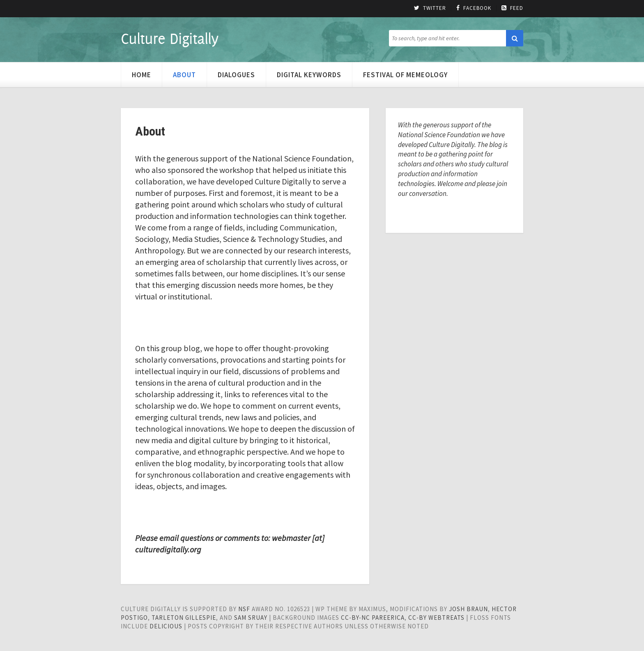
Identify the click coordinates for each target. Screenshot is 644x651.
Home (141, 75)
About (184, 75)
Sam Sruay (251, 618)
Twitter (430, 8)
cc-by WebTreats (436, 618)
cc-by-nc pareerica (373, 618)
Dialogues (236, 75)
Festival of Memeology (405, 75)
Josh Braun (468, 609)
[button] (515, 38)
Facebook (474, 8)
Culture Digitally (169, 38)
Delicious (166, 626)
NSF (244, 609)
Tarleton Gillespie (184, 618)
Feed (512, 8)
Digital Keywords (309, 75)
